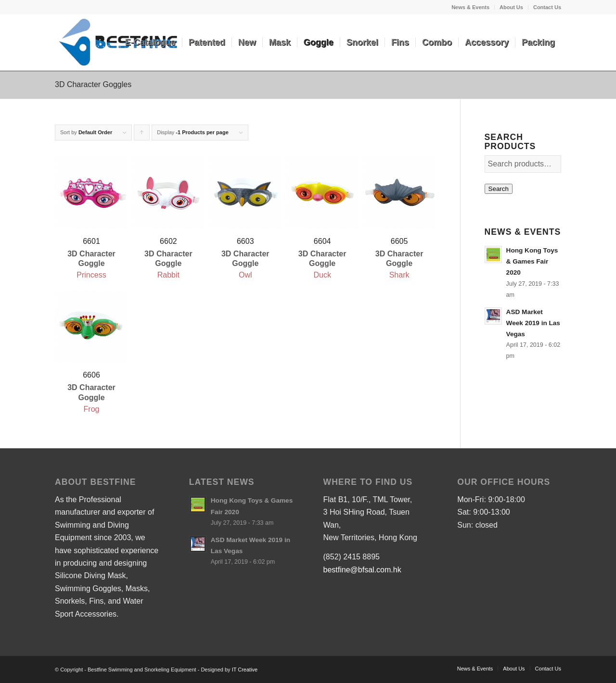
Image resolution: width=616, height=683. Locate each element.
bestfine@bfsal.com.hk (362, 570)
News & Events (470, 7)
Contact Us (547, 7)
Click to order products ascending (142, 135)
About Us (511, 7)
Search (499, 189)
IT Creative (245, 670)
